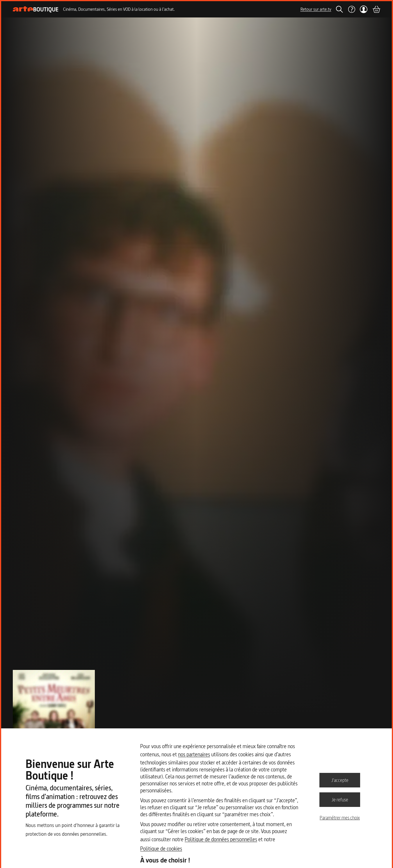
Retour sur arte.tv (316, 9)
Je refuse (340, 799)
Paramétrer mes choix (340, 818)
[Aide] (351, 9)
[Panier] (376, 9)
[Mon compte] (364, 9)
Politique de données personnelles (221, 839)
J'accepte (340, 780)
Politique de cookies (161, 849)
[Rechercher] (339, 9)
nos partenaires (194, 754)
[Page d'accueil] (36, 9)
